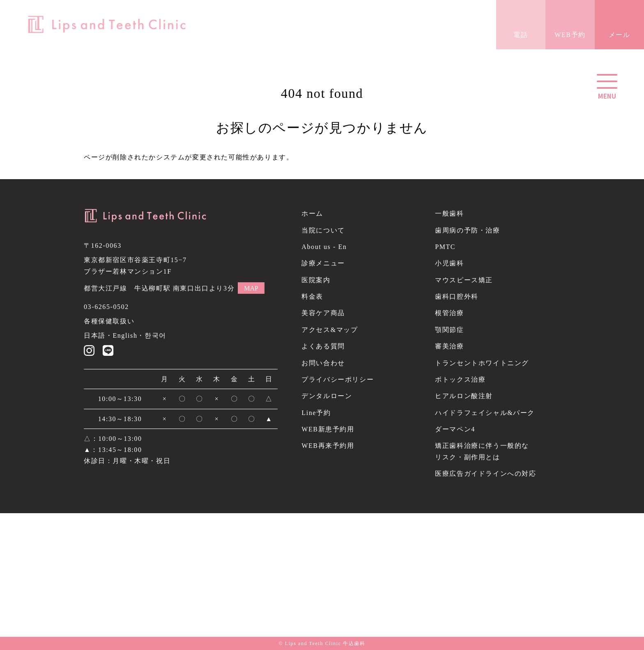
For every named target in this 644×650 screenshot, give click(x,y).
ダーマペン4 (455, 429)
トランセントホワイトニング (482, 363)
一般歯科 (449, 213)
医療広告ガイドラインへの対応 (485, 474)
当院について (323, 230)
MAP (251, 288)
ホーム (312, 213)
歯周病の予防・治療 (467, 230)
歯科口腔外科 (457, 296)
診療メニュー (323, 263)
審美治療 (449, 346)
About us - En (324, 247)
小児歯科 (449, 263)
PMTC (445, 247)
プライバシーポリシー (338, 379)
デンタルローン (327, 396)
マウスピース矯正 (464, 280)
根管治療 (449, 313)
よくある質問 (323, 346)
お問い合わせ (323, 363)
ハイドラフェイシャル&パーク (485, 413)
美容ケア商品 (323, 313)
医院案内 (316, 280)
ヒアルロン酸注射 (464, 396)
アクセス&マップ (330, 330)
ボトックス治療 (460, 379)
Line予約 (316, 413)
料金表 (312, 296)
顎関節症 (449, 330)
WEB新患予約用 (328, 429)
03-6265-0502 (106, 307)
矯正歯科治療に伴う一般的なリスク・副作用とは (482, 451)
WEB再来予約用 (328, 446)
